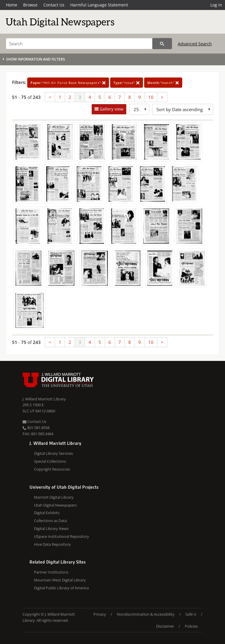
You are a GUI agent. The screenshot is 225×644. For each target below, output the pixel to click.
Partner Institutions (51, 572)
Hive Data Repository (52, 544)
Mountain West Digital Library (60, 580)
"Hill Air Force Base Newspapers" (68, 83)
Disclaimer (165, 626)
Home (12, 5)
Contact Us (54, 5)
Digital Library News (51, 528)
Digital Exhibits (47, 513)
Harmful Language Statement (99, 5)
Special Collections (50, 461)
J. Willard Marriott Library (44, 399)
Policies (191, 626)
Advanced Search (195, 44)
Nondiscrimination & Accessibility (146, 614)
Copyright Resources (52, 469)
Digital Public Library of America (61, 588)
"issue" (127, 83)
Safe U (191, 614)
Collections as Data (50, 521)
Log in (216, 5)
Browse (30, 5)
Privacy (100, 614)
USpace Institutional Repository (62, 536)
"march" (163, 83)
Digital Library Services (53, 453)
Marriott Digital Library (54, 497)
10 (151, 97)
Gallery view (111, 109)
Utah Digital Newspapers (55, 505)
